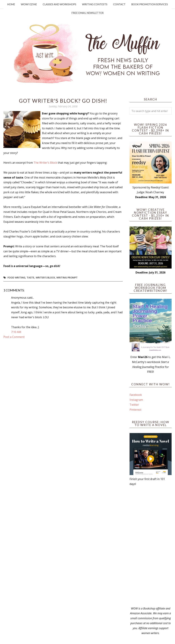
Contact (119, 4)
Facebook (136, 395)
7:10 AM (16, 332)
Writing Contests (95, 4)
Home (11, 4)
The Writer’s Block (45, 163)
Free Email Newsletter (87, 13)
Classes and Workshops (59, 4)
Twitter (134, 405)
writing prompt (67, 278)
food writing (16, 278)
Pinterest (135, 410)
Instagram (136, 400)
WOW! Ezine (29, 4)
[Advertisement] (151, 546)
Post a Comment (14, 337)
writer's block (45, 278)
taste (31, 278)
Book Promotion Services (150, 4)
